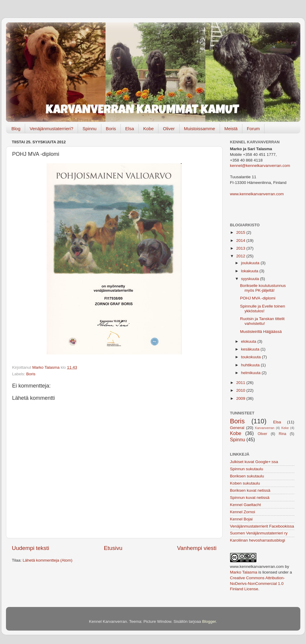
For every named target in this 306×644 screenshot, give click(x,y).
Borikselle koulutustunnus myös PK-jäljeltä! (263, 288)
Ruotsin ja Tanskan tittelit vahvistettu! (262, 321)
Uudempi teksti (31, 548)
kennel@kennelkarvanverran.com (260, 166)
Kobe (148, 129)
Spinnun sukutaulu (247, 469)
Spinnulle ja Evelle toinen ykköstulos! (263, 309)
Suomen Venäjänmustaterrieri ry (259, 533)
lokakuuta (250, 271)
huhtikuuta (251, 365)
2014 (241, 240)
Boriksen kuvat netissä (250, 490)
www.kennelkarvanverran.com (257, 194)
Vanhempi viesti (197, 548)
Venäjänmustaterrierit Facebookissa (262, 526)
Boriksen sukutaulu (247, 476)
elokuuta (249, 341)
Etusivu (113, 548)
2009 (241, 398)
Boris (111, 129)
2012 (241, 256)
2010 (241, 390)
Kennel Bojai (241, 519)
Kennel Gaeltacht (246, 505)
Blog (16, 129)
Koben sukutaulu (245, 483)
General (237, 428)
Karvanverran (265, 428)
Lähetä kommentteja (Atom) (48, 560)
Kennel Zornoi (243, 512)
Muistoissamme (200, 129)
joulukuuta (251, 263)
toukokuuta (252, 357)
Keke (285, 428)
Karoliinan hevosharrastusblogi (258, 540)
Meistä (231, 129)
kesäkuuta (251, 349)
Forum (253, 129)
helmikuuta (251, 373)
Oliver (169, 129)
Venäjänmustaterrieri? (51, 129)
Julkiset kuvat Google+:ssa (254, 462)
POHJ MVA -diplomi (258, 298)
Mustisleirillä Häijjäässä (261, 332)
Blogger (209, 621)
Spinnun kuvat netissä (250, 498)
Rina (283, 434)
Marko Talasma (244, 572)
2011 (241, 383)
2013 (241, 248)
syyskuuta (251, 279)
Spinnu (89, 129)
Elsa (130, 129)
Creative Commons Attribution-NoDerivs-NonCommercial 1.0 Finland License (258, 584)
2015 (241, 232)
